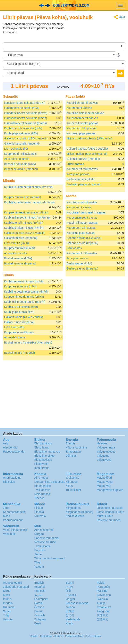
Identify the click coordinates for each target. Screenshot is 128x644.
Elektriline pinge (45, 456)
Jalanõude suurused (110, 508)
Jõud (6, 508)
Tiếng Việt (103, 611)
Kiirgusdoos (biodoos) (79, 512)
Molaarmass (42, 494)
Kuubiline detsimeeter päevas (85, 113)
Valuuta (39, 567)
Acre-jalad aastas (78, 258)
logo (64, 5)
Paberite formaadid (46, 538)
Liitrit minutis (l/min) (16, 243)
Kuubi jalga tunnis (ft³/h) (19, 312)
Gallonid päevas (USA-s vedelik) (87, 149)
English (39, 583)
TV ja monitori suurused (50, 558)
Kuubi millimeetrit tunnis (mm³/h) (25, 302)
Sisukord (59, 636)
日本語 (70, 611)
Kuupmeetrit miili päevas (82, 169)
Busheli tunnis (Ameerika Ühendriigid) (28, 342)
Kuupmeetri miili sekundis (20, 154)
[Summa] (64, 46)
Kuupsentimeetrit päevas (82, 118)
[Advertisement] (99, 32)
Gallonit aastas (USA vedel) (84, 238)
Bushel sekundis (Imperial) (21, 169)
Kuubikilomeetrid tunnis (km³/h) (24, 281)
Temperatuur (74, 452)
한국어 (70, 615)
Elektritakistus (43, 460)
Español (40, 587)
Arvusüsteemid (44, 530)
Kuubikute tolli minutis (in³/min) (24, 223)
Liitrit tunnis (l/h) (14, 327)
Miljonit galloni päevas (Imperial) (87, 154)
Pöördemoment (13, 520)
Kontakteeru (46, 636)
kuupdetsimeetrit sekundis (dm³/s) (26, 113)
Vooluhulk (9, 534)
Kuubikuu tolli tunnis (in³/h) (21, 307)
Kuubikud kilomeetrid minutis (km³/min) (29, 187)
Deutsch (40, 615)
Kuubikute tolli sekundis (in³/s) (23, 128)
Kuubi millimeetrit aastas (82, 223)
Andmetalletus (12, 478)
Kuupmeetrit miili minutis (20, 248)
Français (40, 591)
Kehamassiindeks (14, 512)
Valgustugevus (106, 452)
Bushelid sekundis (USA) (20, 164)
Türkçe (101, 603)
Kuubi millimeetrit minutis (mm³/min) (27, 218)
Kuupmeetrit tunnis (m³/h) (20, 286)
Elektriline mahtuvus (47, 452)
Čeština (39, 607)
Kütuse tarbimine (76, 447)
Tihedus (39, 498)
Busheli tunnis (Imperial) (19, 353)
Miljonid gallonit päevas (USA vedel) (89, 138)
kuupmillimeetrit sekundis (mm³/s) (25, 123)
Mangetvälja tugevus (110, 490)
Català (39, 603)
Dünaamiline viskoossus (50, 482)
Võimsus (71, 456)
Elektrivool (41, 464)
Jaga (120, 17)
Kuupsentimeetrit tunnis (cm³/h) (24, 297)
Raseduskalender (14, 452)
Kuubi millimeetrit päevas (83, 123)
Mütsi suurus (105, 516)
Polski (101, 583)
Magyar (70, 599)
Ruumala (40, 516)
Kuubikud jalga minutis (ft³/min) (24, 228)
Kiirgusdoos (73, 508)
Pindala (39, 512)
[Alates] (59, 55)
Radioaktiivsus (75, 516)
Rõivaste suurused (109, 520)
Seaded (34, 636)
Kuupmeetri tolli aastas (81, 228)
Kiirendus (71, 482)
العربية (38, 595)
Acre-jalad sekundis (17, 159)
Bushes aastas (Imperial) (82, 268)
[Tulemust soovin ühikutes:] (64, 64)
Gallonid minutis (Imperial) (21, 238)
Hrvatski (71, 595)
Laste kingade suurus (110, 512)
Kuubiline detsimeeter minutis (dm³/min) (29, 202)
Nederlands (73, 619)
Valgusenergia (106, 447)
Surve (38, 554)
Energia (70, 443)
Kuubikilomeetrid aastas (82, 202)
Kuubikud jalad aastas (81, 233)
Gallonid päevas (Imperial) (83, 159)
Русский (102, 591)
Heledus (102, 443)
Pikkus (39, 508)
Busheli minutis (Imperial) (20, 263)
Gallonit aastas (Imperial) (83, 243)
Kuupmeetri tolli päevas (82, 128)
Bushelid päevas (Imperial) (84, 184)
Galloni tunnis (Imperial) (19, 322)
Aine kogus (41, 478)
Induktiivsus (42, 468)
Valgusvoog (104, 460)
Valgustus (103, 456)
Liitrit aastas (74, 248)
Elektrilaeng (42, 447)
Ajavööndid (10, 447)
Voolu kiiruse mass (15, 530)
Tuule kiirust (73, 490)
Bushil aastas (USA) (79, 263)
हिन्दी (68, 591)
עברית (69, 587)
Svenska (102, 599)
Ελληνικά (40, 619)
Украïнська (104, 607)
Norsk (69, 623)
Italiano (70, 607)
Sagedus (40, 550)
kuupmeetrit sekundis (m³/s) (22, 108)
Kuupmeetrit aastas (79, 207)
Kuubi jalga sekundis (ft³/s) (21, 133)
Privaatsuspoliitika (74, 636)
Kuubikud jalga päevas (81, 133)
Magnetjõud (104, 478)
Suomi (70, 583)
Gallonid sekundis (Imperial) (22, 144)
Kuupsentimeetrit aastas (82, 218)
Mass (6, 516)
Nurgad (39, 534)
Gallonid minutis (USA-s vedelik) (25, 233)
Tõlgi (37, 562)
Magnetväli (104, 486)
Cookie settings (93, 636)
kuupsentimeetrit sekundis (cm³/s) (25, 118)
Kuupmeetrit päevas (79, 108)
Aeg (6, 443)
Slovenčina (104, 595)
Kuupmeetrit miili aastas (82, 253)
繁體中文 (103, 619)
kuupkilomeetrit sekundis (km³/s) (25, 103)
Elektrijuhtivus (43, 443)
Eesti (38, 623)
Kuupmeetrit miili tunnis (19, 332)
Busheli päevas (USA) (81, 179)
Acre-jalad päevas (78, 174)
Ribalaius (9, 482)
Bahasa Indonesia (77, 603)
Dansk (39, 611)
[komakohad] (59, 73)
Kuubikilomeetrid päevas (82, 103)
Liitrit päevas (75, 164)
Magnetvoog (105, 482)
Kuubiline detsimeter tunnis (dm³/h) (26, 292)
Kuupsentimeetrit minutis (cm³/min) (26, 212)
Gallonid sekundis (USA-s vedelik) (26, 138)
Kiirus (69, 486)
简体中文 (103, 615)
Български (41, 599)
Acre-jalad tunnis (15, 337)
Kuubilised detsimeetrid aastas (86, 212)
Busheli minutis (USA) (18, 258)
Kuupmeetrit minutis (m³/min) (23, 197)
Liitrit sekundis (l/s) (16, 149)
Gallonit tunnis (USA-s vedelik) (24, 317)
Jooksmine (72, 478)
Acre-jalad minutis (15, 253)
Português (103, 587)
